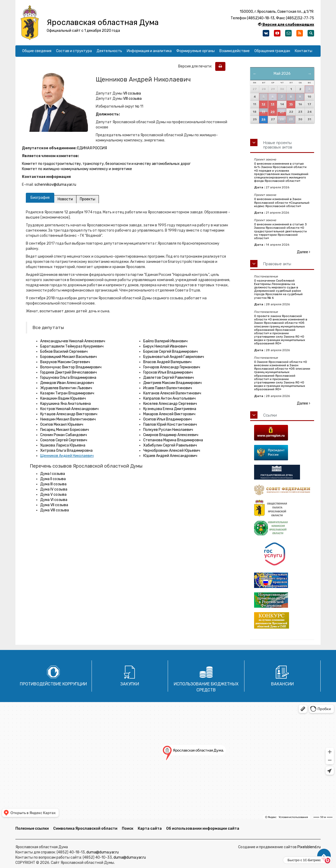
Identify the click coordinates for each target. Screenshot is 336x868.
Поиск (128, 829)
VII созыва (132, 93)
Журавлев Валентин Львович (66, 388)
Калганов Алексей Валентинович (172, 393)
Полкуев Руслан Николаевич (168, 430)
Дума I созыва (53, 474)
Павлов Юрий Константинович (170, 424)
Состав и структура (74, 51)
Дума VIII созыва (55, 510)
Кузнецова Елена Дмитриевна (170, 409)
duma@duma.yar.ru (103, 852)
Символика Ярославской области (85, 829)
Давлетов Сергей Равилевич (169, 378)
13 (273, 104)
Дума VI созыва (54, 500)
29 (291, 119)
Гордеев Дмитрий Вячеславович (68, 372)
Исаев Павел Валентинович (168, 388)
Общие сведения (37, 51)
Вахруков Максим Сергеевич (65, 362)
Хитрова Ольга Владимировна (66, 451)
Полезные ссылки (32, 829)
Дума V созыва (53, 495)
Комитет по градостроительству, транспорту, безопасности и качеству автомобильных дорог (106, 164)
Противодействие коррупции (53, 684)
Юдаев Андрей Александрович (170, 456)
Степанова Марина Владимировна (173, 440)
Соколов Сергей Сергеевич (64, 440)
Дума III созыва (53, 484)
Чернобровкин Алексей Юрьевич (172, 451)
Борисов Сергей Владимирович (170, 352)
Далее (304, 252)
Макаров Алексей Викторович (169, 414)
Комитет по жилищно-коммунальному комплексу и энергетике (77, 169)
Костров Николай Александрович (69, 409)
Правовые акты (277, 264)
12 (263, 104)
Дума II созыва (53, 479)
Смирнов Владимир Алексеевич (171, 435)
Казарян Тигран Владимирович (67, 393)
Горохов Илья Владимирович (168, 372)
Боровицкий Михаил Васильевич (68, 357)
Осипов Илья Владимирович (167, 419)
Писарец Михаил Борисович (65, 430)
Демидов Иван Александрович (67, 383)
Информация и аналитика (149, 51)
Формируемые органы (196, 51)
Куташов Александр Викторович (69, 414)
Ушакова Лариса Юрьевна (63, 445)
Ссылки (270, 415)
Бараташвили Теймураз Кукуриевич (72, 346)
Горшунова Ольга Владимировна (68, 378)
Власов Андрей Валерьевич (167, 362)
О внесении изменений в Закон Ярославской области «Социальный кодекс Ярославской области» (282, 202)
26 (263, 119)
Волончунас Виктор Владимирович (71, 367)
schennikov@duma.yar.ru (55, 185)
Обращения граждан (272, 51)
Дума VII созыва (54, 505)
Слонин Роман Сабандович (64, 435)
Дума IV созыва (54, 489)
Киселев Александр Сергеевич (170, 404)
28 (282, 119)
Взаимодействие (235, 51)
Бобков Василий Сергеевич (64, 352)
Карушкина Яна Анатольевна (65, 404)
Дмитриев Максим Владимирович (172, 383)
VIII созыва (132, 99)
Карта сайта (150, 829)
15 (291, 104)
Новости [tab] (65, 199)
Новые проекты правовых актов (278, 145)
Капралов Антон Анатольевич (169, 398)
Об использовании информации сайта (203, 829)
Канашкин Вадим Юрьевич (63, 398)
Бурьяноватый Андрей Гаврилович (174, 357)
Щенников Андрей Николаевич (67, 456)
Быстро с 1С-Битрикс (304, 860)
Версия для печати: (196, 66)
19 (263, 112)
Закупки (130, 684)
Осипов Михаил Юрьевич (62, 424)
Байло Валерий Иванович (165, 341)
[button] (324, 856)
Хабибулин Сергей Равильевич (170, 445)
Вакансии (282, 684)
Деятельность (109, 51)
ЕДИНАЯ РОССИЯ (92, 148)
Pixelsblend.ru (309, 847)
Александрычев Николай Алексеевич (73, 341)
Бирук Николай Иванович (165, 346)
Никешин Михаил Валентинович (68, 419)
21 (282, 112)
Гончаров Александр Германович (172, 367)
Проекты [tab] (88, 199)
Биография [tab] (40, 198)
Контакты (304, 51)
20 (273, 112)
